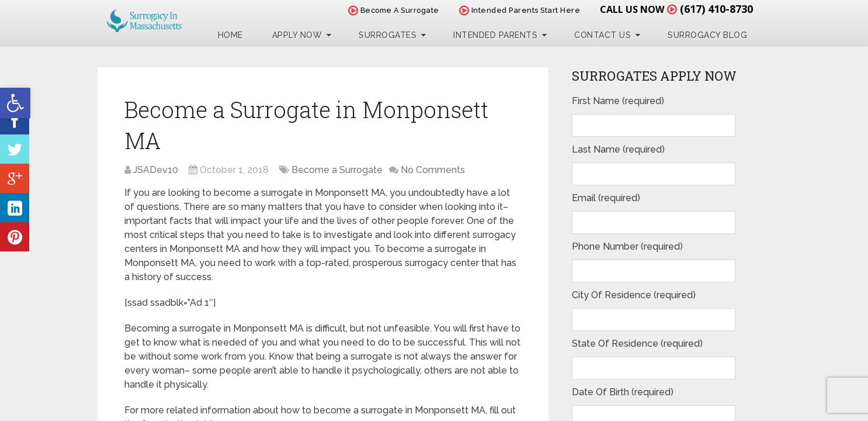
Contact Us (603, 35)
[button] (15, 103)
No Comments (433, 170)
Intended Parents (495, 35)
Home (230, 35)
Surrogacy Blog (707, 35)
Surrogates (388, 35)
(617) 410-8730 (716, 9)
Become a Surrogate (337, 170)
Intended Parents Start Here (520, 10)
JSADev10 (156, 170)
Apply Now (297, 35)
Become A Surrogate (394, 10)
